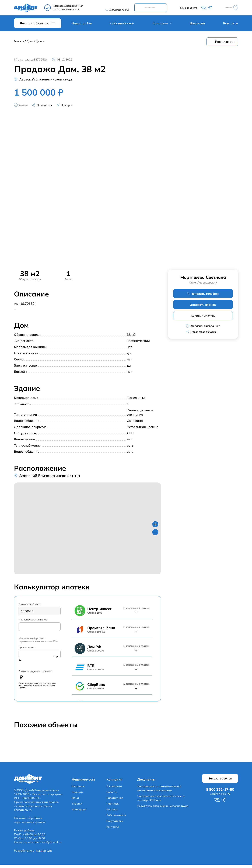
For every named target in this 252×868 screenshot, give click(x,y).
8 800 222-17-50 (116, 7)
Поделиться (55, 108)
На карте (78, 108)
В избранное (26, 108)
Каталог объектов (34, 25)
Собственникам (122, 25)
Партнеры (113, 806)
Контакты (231, 25)
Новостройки (82, 25)
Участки (77, 806)
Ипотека (112, 812)
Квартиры (79, 789)
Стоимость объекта (30, 607)
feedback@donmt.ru (48, 845)
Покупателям (115, 824)
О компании (115, 789)
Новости (112, 795)
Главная (19, 43)
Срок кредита (27, 651)
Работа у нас (115, 801)
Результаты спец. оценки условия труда (166, 809)
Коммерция (80, 812)
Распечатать (225, 44)
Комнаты (78, 795)
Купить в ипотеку (203, 318)
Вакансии (197, 25)
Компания (160, 25)
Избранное (228, 9)
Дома (30, 43)
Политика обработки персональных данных (30, 823)
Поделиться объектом (204, 335)
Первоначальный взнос (33, 623)
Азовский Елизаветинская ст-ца (50, 82)
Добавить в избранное (203, 329)
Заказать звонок (153, 9)
